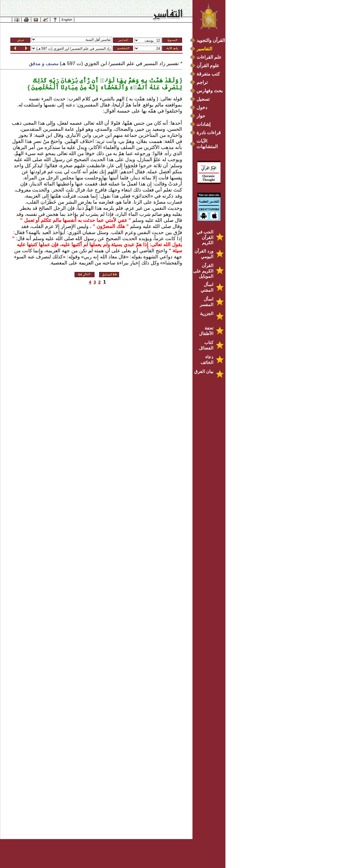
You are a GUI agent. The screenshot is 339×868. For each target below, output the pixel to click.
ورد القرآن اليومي (204, 254)
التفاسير (204, 49)
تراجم (202, 82)
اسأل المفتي (207, 287)
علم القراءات (209, 57)
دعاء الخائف (207, 360)
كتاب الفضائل (206, 345)
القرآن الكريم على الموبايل (203, 271)
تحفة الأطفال (206, 331)
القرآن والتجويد (211, 40)
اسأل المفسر (206, 302)
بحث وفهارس (211, 91)
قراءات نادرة (209, 133)
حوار (201, 116)
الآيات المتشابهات (207, 144)
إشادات (203, 124)
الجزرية (207, 313)
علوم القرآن (208, 66)
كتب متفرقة (208, 74)
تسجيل (203, 99)
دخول (202, 107)
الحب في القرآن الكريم (205, 237)
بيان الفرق (204, 371)
